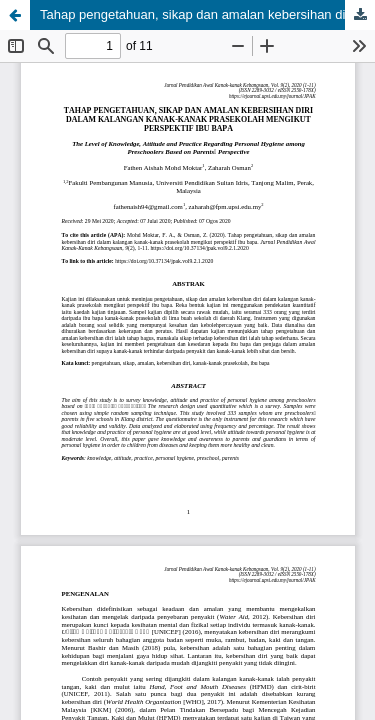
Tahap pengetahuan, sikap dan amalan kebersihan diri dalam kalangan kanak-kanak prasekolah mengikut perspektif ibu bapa (207, 14)
